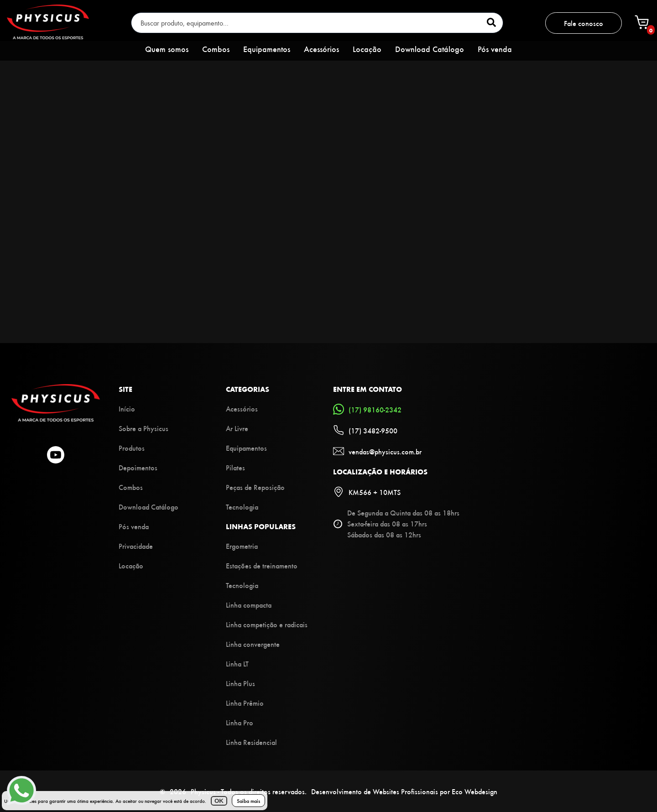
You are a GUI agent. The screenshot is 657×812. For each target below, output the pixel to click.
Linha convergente (253, 644)
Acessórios (321, 49)
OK (219, 801)
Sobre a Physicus (143, 428)
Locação (367, 49)
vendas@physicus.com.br (377, 451)
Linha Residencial (251, 742)
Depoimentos (138, 467)
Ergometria (242, 546)
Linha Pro (240, 722)
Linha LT (237, 664)
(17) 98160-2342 (367, 409)
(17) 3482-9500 (365, 430)
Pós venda (495, 49)
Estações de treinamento (262, 565)
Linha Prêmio (245, 703)
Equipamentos (267, 49)
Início (127, 409)
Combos (216, 49)
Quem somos (167, 49)
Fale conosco (584, 23)
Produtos (132, 448)
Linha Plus (240, 683)
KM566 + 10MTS (367, 492)
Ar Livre (237, 428)
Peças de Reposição (255, 487)
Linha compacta (249, 605)
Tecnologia (242, 507)
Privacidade (136, 546)
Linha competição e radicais (267, 624)
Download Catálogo (430, 49)
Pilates (235, 467)
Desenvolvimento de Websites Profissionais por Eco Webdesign (404, 791)
